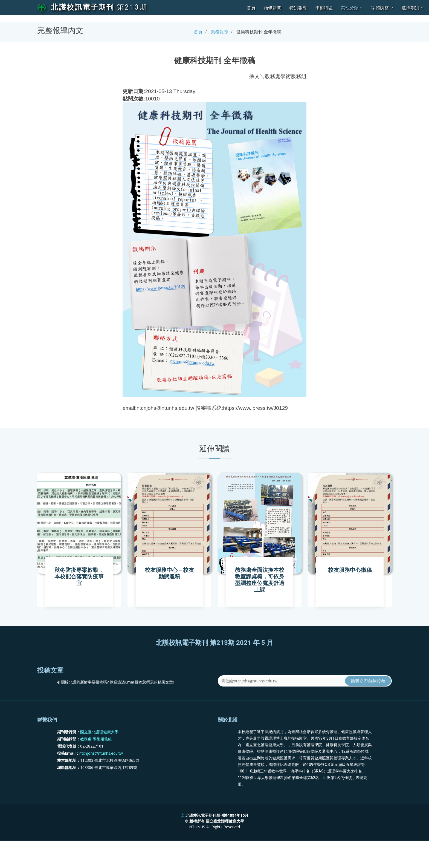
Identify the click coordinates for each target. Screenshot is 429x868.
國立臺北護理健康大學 (99, 759)
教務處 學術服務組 (96, 766)
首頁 (251, 8)
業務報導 (219, 32)
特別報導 (298, 8)
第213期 (132, 7)
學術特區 (324, 8)
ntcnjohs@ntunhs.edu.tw (101, 780)
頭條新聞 (273, 8)
